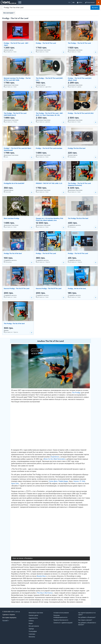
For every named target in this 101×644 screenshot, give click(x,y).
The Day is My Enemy (45, 593)
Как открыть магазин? (85, 620)
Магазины (32, 637)
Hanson (76, 481)
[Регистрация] (90, 2)
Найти (95, 8)
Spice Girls (15, 484)
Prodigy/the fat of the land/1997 (14, 183)
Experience (55, 457)
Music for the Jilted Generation (54, 459)
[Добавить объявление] (99, 2)
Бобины (31, 621)
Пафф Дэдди (63, 481)
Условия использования (61, 613)
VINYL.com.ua (15, 612)
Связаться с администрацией (63, 623)
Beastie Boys (41, 576)
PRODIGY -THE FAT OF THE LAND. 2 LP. (49, 183)
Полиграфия (33, 631)
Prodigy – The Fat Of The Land (46, 43)
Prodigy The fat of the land (77, 148)
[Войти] (80, 2)
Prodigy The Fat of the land (13, 253)
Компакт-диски (33, 615)
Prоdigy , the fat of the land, (77, 288)
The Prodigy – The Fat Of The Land (79, 43)
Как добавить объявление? (87, 617)
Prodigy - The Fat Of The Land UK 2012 (81, 113)
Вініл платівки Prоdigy (11, 218)
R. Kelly (82, 481)
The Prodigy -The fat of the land (14, 324)
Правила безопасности (61, 620)
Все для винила (34, 626)
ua (73, 2)
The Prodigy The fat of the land (78, 218)
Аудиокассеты (33, 618)
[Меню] (20, 2)
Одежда (31, 629)
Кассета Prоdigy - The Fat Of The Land (17, 288)
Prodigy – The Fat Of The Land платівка (49, 148)
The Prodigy (76, 393)
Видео (31, 623)
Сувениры (32, 634)
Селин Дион (53, 481)
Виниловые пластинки (36, 613)
